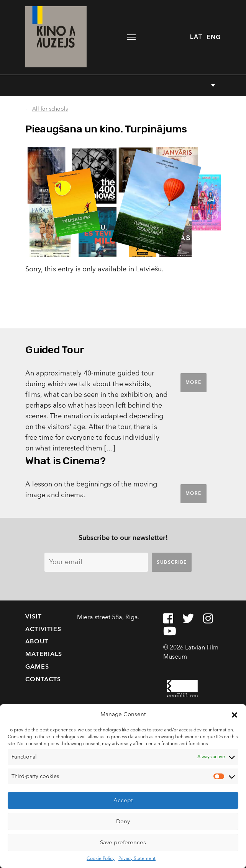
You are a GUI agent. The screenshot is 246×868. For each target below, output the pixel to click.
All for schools (50, 109)
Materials (44, 654)
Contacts (43, 679)
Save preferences (123, 842)
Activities (43, 629)
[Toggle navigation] (132, 37)
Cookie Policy (101, 858)
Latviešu (149, 269)
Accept (123, 800)
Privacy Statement (137, 858)
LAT (196, 37)
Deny (123, 821)
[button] (235, 715)
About (37, 641)
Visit (34, 617)
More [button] (194, 382)
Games (37, 667)
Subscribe (172, 562)
